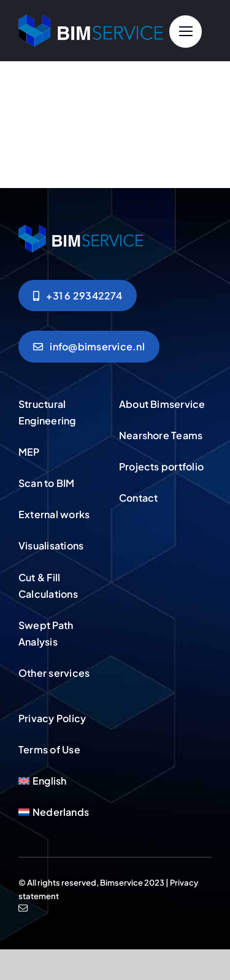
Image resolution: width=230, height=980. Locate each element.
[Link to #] (186, 32)
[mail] (23, 908)
